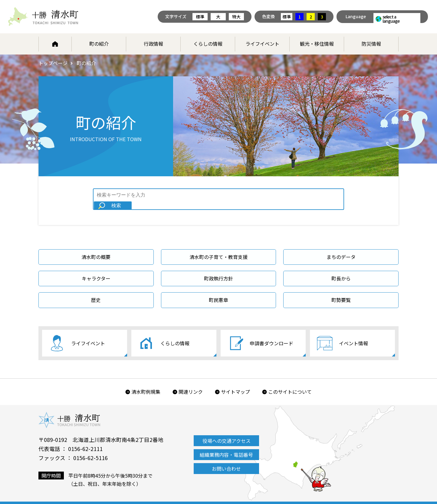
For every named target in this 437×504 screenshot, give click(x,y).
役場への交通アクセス (227, 432)
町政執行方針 (218, 270)
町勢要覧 (341, 292)
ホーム (55, 44)
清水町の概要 (96, 249)
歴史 (96, 292)
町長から (341, 270)
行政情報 (153, 44)
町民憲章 (218, 292)
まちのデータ (341, 249)
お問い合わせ (226, 460)
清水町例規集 (146, 383)
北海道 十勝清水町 (43, 17)
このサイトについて (290, 383)
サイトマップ (235, 383)
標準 (200, 17)
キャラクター (96, 270)
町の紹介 (99, 44)
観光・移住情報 (317, 44)
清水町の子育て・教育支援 (218, 249)
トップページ (53, 63)
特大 (236, 17)
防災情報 (371, 44)
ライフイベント (262, 44)
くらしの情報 (208, 44)
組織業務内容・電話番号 (226, 446)
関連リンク (191, 383)
